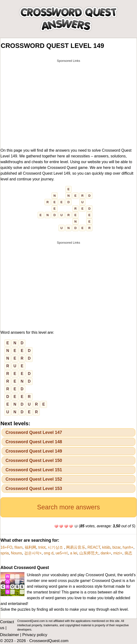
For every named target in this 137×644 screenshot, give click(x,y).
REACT (94, 547)
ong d (49, 553)
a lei (74, 553)
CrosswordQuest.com (49, 641)
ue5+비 (62, 553)
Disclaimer (9, 635)
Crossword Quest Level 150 (34, 460)
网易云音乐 (76, 547)
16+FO (6, 547)
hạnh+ (128, 547)
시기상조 (56, 547)
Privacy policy (35, 635)
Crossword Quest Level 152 (34, 479)
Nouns (17, 553)
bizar (116, 547)
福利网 (30, 547)
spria (5, 553)
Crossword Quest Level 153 (34, 489)
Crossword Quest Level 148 (34, 442)
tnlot (42, 547)
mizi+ (118, 553)
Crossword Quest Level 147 (34, 432)
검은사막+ (33, 553)
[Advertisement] (68, 98)
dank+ (106, 553)
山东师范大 (89, 553)
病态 (128, 553)
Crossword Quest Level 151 (34, 470)
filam (18, 547)
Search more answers (69, 507)
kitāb (106, 547)
